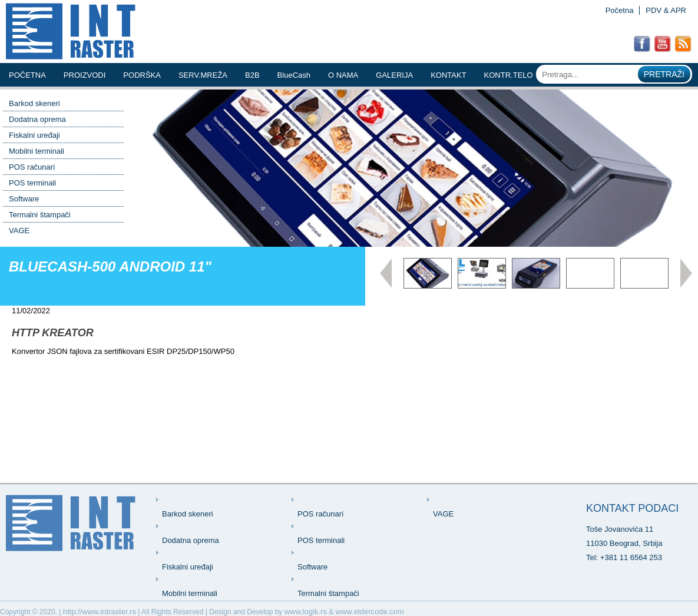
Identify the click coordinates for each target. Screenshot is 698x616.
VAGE (19, 231)
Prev (386, 273)
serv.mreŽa (203, 75)
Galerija (394, 75)
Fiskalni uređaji (34, 135)
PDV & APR (666, 10)
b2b (252, 75)
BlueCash (294, 75)
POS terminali (32, 183)
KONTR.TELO (509, 75)
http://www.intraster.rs (100, 612)
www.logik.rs (306, 612)
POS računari (32, 167)
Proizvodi (85, 75)
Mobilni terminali (37, 151)
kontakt (448, 75)
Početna (620, 10)
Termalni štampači (40, 215)
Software (24, 199)
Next (686, 273)
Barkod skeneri (34, 103)
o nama (343, 75)
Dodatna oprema (37, 119)
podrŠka (142, 75)
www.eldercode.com (370, 612)
